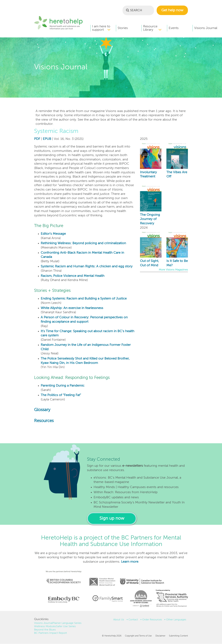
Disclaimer (160, 636)
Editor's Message (53, 234)
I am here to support (101, 28)
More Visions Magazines (173, 270)
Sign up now (112, 519)
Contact (133, 620)
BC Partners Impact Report (50, 633)
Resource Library (150, 28)
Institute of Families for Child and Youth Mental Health (108, 598)
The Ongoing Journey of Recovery (150, 219)
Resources (44, 421)
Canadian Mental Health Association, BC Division (102, 578)
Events (174, 28)
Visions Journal (206, 28)
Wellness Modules (45, 626)
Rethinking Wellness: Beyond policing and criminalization (83, 243)
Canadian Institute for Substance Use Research (144, 578)
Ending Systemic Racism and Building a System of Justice (84, 299)
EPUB (47, 139)
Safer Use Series (66, 626)
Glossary (42, 410)
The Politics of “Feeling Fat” (61, 395)
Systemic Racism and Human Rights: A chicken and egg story (87, 266)
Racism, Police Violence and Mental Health (73, 276)
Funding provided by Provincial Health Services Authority (172, 599)
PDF (37, 139)
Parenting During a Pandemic (63, 386)
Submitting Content (178, 636)
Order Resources (152, 620)
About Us (119, 620)
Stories (123, 28)
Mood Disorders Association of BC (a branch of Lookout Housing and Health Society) (140, 600)
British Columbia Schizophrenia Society (62, 577)
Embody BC (62, 600)
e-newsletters (133, 466)
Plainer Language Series (67, 623)
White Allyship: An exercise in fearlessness (72, 308)
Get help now (172, 10)
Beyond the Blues (45, 630)
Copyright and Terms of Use (138, 636)
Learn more (130, 562)
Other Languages (176, 620)
